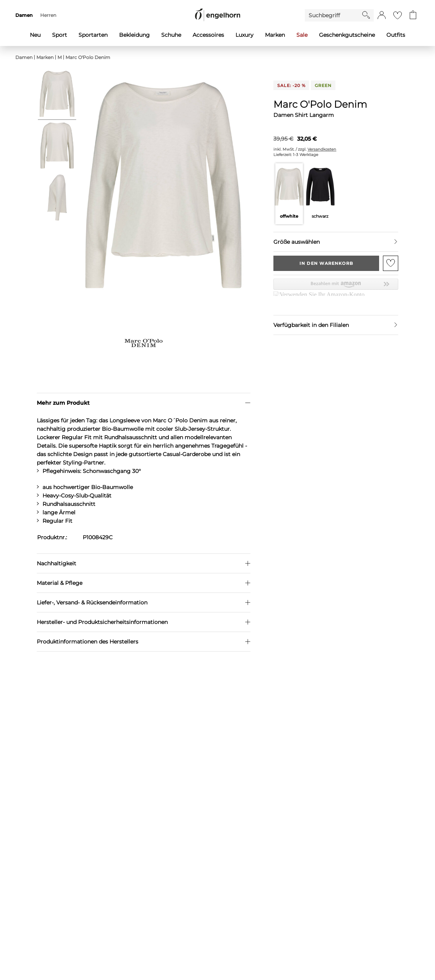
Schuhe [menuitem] (171, 35)
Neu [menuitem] (35, 35)
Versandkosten (322, 149)
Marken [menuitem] (275, 35)
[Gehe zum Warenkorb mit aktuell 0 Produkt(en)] (413, 15)
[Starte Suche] (366, 15)
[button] (382, 15)
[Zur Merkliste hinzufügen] (391, 263)
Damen (24, 57)
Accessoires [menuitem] (208, 35)
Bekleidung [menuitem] (134, 35)
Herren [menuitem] (48, 15)
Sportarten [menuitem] (93, 35)
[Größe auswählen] (336, 242)
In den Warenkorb (326, 263)
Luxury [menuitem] (244, 35)
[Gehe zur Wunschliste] (397, 15)
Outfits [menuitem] (396, 35)
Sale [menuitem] (302, 35)
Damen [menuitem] (24, 15)
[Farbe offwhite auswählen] (289, 194)
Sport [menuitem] (60, 35)
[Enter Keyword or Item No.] (334, 15)
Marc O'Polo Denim (88, 57)
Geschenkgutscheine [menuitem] (347, 35)
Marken (45, 57)
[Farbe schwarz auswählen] (320, 194)
